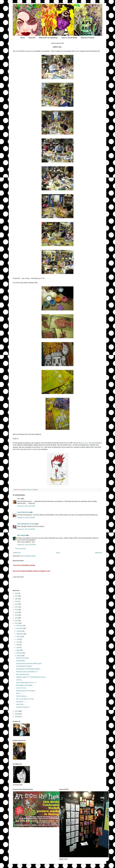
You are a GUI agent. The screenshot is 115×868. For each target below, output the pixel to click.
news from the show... (23, 658)
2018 (17, 604)
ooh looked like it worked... (24, 666)
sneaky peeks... (21, 661)
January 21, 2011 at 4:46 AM (26, 529)
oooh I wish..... (21, 704)
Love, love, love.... (22, 688)
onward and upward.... (23, 707)
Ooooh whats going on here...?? (26, 683)
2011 (17, 623)
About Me (32, 38)
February (19, 653)
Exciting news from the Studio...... (27, 691)
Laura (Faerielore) (23, 512)
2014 (17, 615)
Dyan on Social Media (69, 38)
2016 (17, 610)
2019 (17, 601)
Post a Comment (20, 549)
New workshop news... (23, 674)
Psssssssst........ (21, 702)
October (19, 631)
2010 (17, 711)
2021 (17, 596)
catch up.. (19, 680)
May (18, 645)
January (19, 656)
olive (19, 499)
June (18, 642)
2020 (17, 599)
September (20, 634)
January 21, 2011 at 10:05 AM (26, 545)
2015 (17, 612)
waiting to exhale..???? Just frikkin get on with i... (31, 677)
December (20, 626)
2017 (17, 607)
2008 (17, 717)
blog (33, 449)
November (20, 628)
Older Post (98, 553)
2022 (17, 593)
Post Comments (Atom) (29, 556)
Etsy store (85, 443)
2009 (17, 714)
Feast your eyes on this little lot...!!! (27, 672)
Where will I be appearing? (48, 38)
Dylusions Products (88, 38)
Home (23, 38)
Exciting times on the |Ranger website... (28, 669)
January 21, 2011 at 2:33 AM (26, 506)
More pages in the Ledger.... (25, 685)
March (19, 650)
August (19, 637)
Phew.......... (20, 693)
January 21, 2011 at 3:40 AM (26, 518)
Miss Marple (21, 535)
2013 (17, 618)
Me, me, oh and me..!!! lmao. (25, 699)
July (18, 639)
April (18, 647)
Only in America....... (22, 696)
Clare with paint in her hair (26, 524)
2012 (17, 621)
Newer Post (17, 553)
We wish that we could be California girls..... (30, 663)
